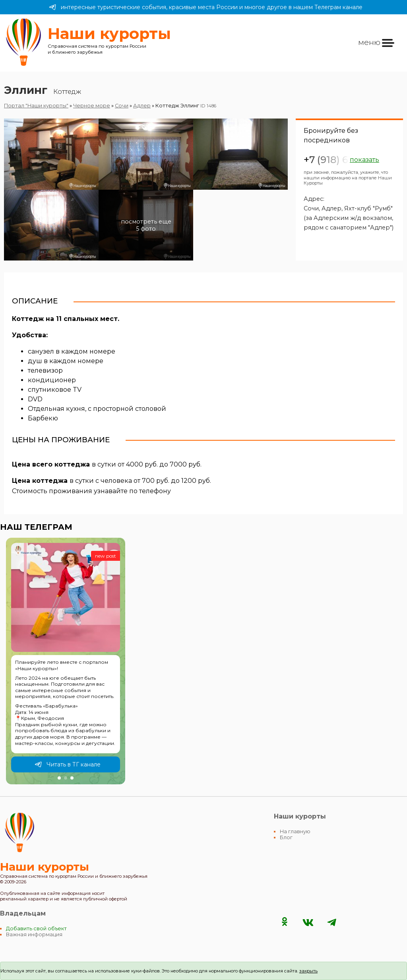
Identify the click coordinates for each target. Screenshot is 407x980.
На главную (295, 831)
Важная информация (34, 934)
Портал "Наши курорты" (36, 106)
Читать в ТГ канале (68, 764)
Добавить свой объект (36, 928)
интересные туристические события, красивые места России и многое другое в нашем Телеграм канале (206, 7)
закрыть (308, 971)
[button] (59, 778)
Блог (286, 837)
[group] (66, 661)
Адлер (142, 106)
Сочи (122, 106)
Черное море (92, 106)
